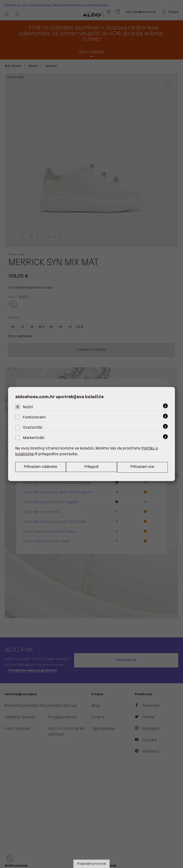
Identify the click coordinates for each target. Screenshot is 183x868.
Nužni (28, 407)
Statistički (33, 428)
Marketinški (34, 438)
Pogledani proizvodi (91, 864)
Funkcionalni (34, 417)
